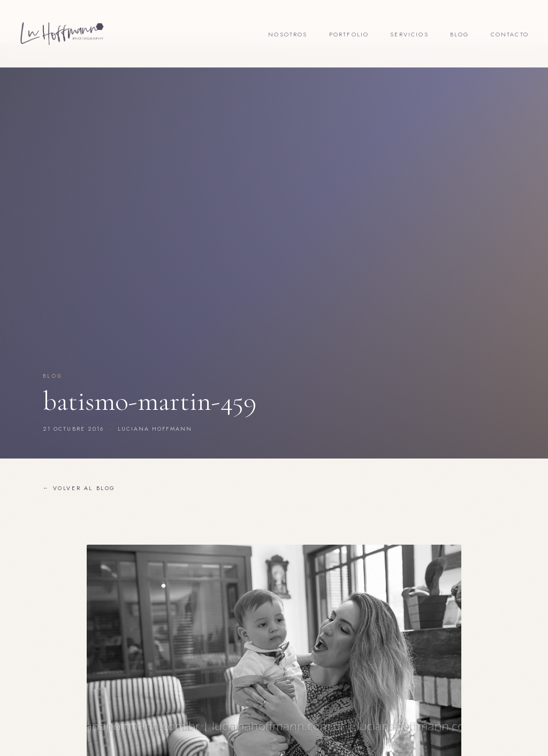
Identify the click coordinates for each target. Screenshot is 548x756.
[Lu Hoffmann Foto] (62, 34)
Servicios (409, 34)
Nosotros (288, 34)
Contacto (510, 34)
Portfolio (349, 34)
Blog (460, 34)
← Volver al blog (79, 488)
